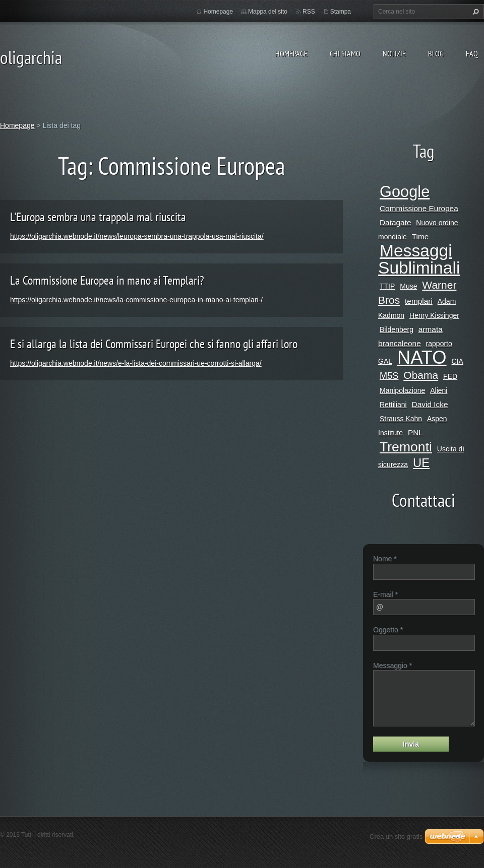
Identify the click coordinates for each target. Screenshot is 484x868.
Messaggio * (392, 665)
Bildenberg (397, 329)
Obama (421, 375)
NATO (422, 357)
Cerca (474, 12)
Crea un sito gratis (396, 837)
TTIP (387, 286)
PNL (415, 432)
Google (405, 192)
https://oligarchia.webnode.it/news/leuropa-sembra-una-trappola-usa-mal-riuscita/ (137, 236)
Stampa (341, 12)
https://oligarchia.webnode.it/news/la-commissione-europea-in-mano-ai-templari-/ (136, 300)
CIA (458, 361)
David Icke (430, 404)
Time (420, 237)
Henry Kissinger (434, 315)
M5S (389, 376)
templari (419, 301)
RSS (309, 12)
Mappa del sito (268, 12)
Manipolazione (402, 390)
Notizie (394, 53)
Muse (408, 286)
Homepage (291, 53)
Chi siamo (345, 53)
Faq (472, 53)
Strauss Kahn (401, 419)
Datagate (395, 222)
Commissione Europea (419, 208)
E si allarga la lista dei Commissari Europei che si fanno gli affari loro (154, 344)
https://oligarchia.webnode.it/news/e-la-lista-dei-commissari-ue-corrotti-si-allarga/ (136, 363)
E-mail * (385, 594)
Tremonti (406, 447)
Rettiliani (393, 405)
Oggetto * (388, 630)
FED (450, 376)
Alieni (439, 390)
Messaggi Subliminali (419, 259)
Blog (436, 53)
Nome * (385, 559)
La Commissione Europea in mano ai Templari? (107, 280)
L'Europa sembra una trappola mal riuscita (98, 217)
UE (421, 463)
